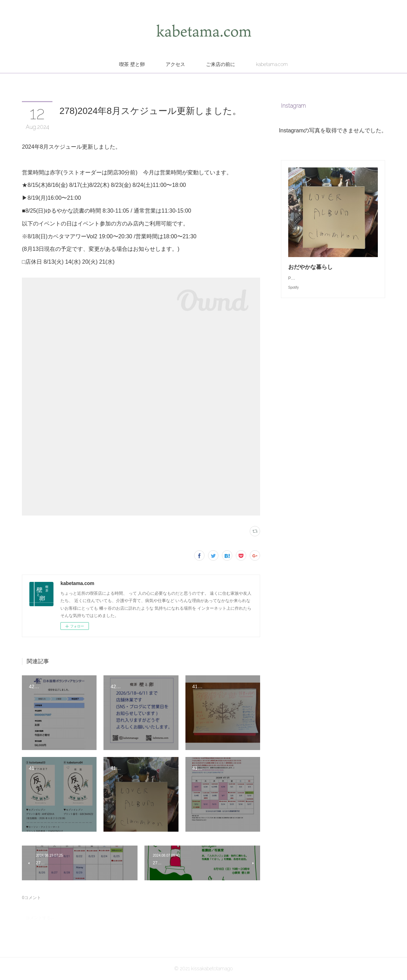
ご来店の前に (221, 64)
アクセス (175, 64)
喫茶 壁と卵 (132, 64)
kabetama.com (272, 64)
